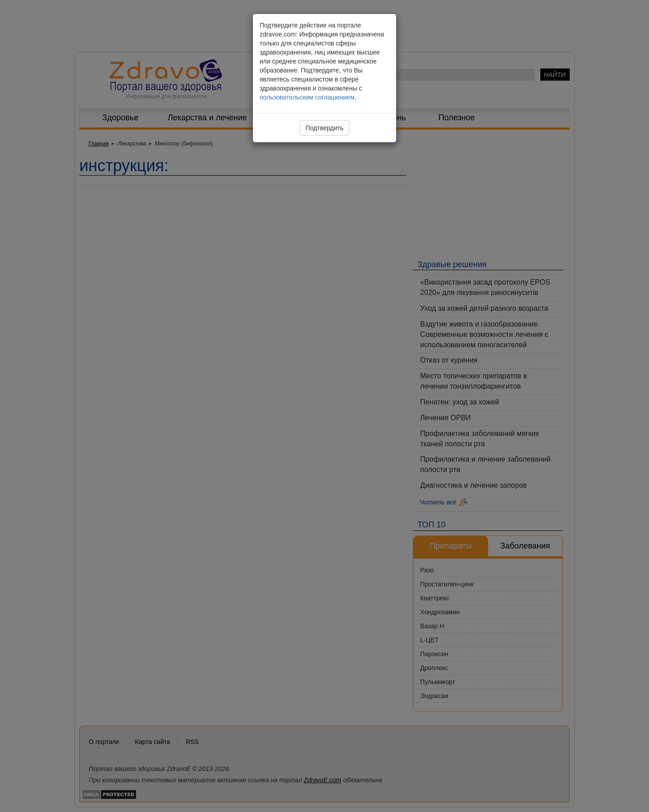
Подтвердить (324, 128)
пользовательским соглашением (307, 97)
